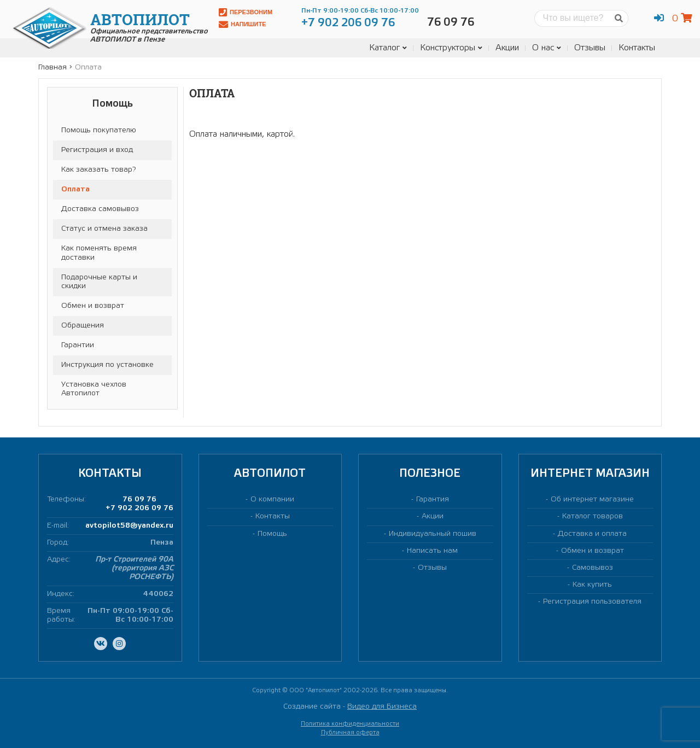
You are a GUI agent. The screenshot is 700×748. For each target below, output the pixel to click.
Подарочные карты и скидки (99, 282)
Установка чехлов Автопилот (94, 389)
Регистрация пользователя (592, 602)
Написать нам (432, 551)
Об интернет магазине (592, 499)
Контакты (637, 48)
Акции (507, 48)
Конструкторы (451, 48)
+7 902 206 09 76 (139, 508)
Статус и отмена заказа (104, 229)
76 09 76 (139, 499)
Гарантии (78, 345)
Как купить (592, 585)
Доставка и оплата (592, 534)
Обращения (83, 326)
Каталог (388, 48)
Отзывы (590, 48)
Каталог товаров (593, 516)
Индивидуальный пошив (433, 534)
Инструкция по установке (107, 365)
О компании (272, 499)
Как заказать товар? (98, 170)
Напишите (243, 24)
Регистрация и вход (97, 150)
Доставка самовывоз (100, 209)
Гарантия (433, 499)
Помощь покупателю (99, 130)
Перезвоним (246, 12)
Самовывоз (593, 568)
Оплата (75, 189)
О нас (547, 48)
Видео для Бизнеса (382, 707)
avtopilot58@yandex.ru (129, 526)
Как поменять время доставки (99, 253)
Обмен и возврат (93, 306)
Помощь (272, 534)
